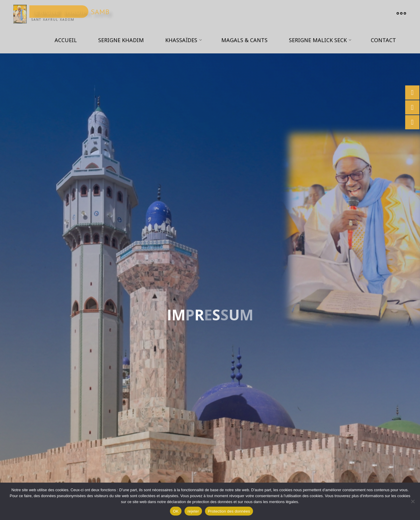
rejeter (193, 511)
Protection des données (229, 511)
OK (176, 511)
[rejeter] (413, 501)
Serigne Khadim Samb (70, 12)
